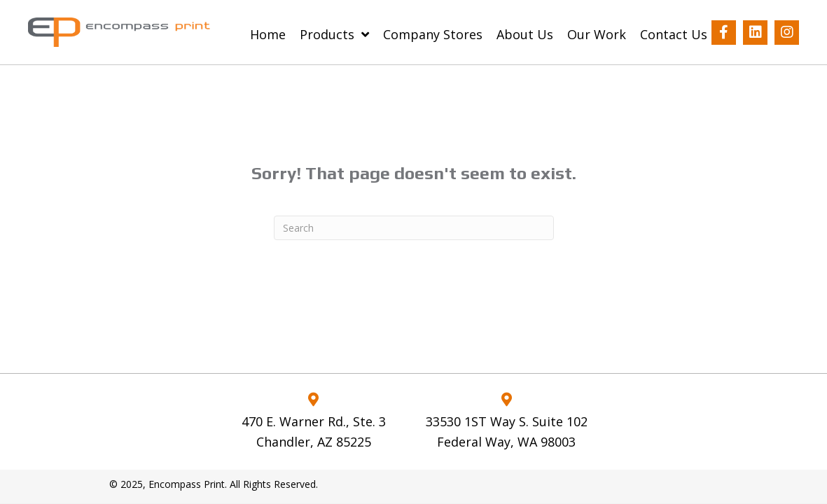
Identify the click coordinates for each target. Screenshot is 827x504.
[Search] (414, 228)
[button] (724, 33)
